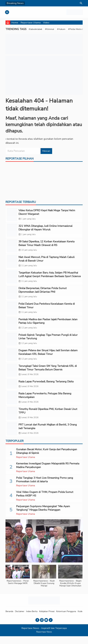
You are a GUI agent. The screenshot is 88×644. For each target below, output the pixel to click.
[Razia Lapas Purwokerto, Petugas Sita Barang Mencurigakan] (12, 404)
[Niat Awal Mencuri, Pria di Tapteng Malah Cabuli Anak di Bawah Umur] (12, 264)
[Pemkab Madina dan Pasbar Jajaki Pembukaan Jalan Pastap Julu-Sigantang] (12, 328)
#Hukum (65, 29)
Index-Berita (35, 619)
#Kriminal (52, 29)
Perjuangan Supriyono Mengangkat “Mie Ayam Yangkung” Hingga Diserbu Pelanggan (43, 516)
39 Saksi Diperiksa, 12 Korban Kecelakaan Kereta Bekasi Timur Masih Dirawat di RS (46, 245)
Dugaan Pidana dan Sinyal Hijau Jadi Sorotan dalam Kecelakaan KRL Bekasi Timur (48, 357)
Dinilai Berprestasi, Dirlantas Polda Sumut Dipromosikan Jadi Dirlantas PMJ (43, 293)
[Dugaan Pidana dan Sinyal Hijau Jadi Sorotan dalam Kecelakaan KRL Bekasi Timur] (12, 360)
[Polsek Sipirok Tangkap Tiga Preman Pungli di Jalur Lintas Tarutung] (12, 344)
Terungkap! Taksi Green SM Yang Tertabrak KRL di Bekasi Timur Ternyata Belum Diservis (48, 373)
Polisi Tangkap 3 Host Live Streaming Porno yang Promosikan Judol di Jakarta (45, 487)
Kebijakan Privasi (52, 619)
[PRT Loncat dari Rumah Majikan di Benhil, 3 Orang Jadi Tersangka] (12, 436)
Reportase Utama (31, 23)
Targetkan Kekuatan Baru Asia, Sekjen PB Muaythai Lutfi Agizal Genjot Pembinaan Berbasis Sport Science (50, 277)
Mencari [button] (47, 151)
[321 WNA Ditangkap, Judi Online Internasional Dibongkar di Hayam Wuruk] (12, 232)
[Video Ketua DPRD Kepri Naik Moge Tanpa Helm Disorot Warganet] (12, 216)
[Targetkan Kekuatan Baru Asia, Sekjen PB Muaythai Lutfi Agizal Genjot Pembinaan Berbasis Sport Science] (12, 280)
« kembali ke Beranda (18, 139)
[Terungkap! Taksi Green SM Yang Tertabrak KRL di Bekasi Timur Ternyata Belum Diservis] (12, 376)
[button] (18, 584)
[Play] (44, 549)
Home (15, 23)
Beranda (10, 619)
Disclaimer (21, 619)
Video (46, 23)
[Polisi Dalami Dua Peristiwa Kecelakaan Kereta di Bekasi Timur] (12, 312)
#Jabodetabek (37, 29)
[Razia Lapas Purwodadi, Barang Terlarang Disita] (12, 390)
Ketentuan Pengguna (73, 619)
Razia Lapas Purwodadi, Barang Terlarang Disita (46, 388)
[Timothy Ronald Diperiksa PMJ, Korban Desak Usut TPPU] (12, 420)
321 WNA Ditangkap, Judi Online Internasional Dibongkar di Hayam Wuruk (45, 229)
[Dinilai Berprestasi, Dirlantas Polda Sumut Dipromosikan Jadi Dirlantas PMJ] (12, 296)
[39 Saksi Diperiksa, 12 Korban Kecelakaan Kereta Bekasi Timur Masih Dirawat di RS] (12, 248)
